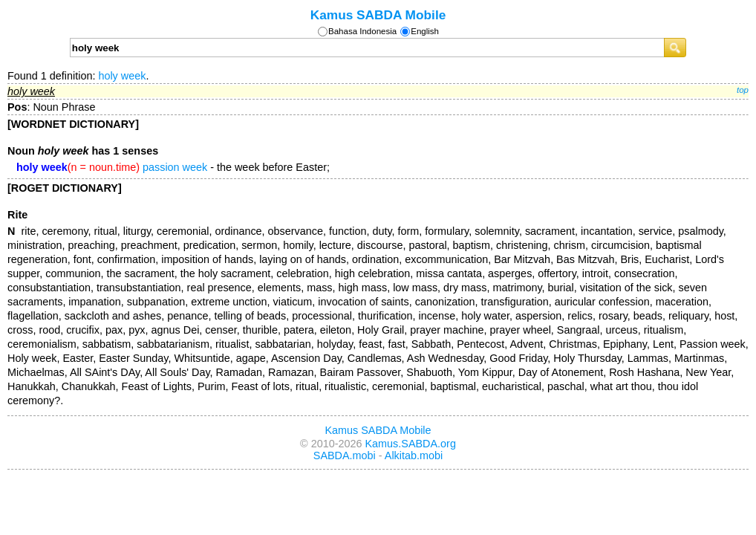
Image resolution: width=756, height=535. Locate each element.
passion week (175, 167)
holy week (122, 76)
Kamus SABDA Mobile (378, 15)
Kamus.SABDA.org (411, 444)
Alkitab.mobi (414, 455)
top (743, 90)
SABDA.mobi (345, 455)
